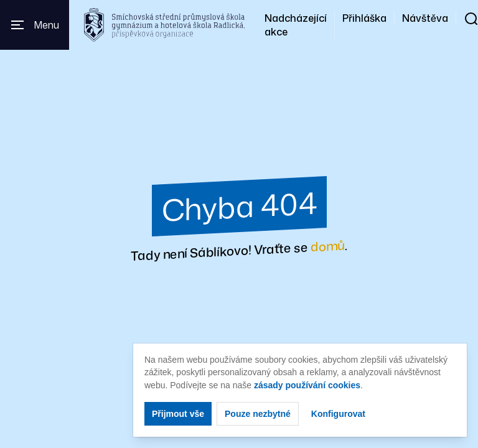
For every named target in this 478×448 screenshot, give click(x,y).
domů (328, 245)
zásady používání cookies (307, 385)
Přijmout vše (178, 414)
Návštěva (425, 18)
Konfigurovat (338, 414)
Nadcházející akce (296, 25)
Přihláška (364, 18)
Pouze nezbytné (258, 414)
